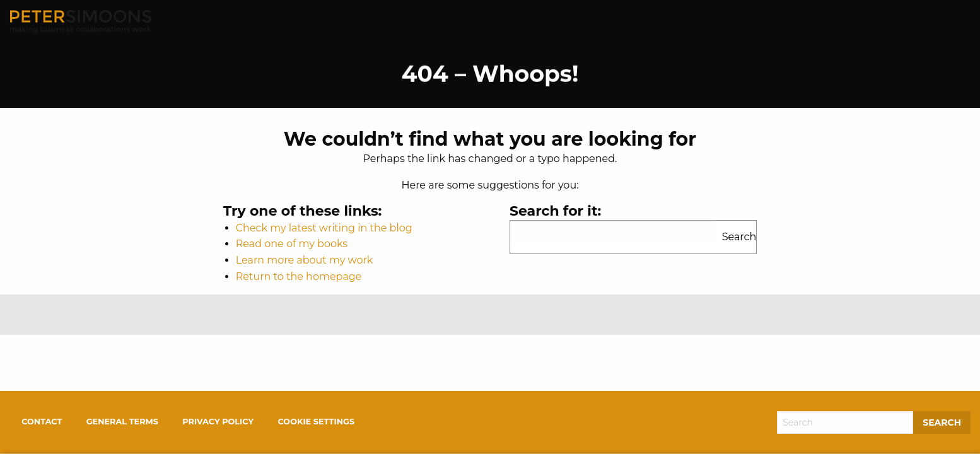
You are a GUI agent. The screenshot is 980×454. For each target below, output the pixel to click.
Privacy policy (218, 422)
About (720, 21)
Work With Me (801, 21)
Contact (935, 21)
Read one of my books (292, 244)
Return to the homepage (299, 276)
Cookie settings (316, 422)
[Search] (845, 422)
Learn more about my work (305, 260)
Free (876, 21)
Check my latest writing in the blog (324, 228)
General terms (122, 422)
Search (739, 237)
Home (664, 21)
